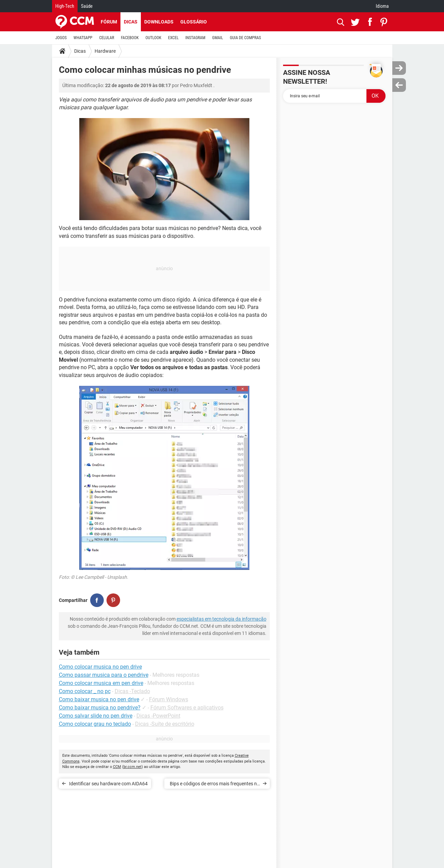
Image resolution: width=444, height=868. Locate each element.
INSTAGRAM (195, 38)
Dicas (131, 22)
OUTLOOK (153, 38)
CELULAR (107, 38)
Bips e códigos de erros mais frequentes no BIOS (215, 785)
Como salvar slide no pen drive (96, 716)
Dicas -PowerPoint (158, 716)
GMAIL (218, 38)
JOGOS (61, 38)
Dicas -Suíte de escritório (165, 724)
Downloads (159, 22)
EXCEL (173, 38)
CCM (117, 767)
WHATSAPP (83, 38)
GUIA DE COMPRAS (245, 38)
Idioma (382, 6)
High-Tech (65, 6)
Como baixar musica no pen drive (99, 699)
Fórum (109, 22)
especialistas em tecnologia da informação (221, 619)
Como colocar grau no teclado (95, 724)
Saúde (87, 6)
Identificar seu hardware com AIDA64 (108, 784)
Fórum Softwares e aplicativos (187, 708)
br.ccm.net (133, 767)
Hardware (105, 51)
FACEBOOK (130, 38)
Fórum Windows (169, 699)
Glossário (194, 22)
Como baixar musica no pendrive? (100, 708)
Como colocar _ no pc (85, 691)
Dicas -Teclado (132, 691)
